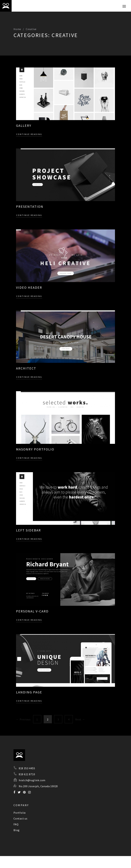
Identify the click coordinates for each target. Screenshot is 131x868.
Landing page (29, 692)
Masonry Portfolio (35, 449)
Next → (80, 719)
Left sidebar (28, 530)
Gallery (24, 125)
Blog (17, 830)
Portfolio (20, 813)
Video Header (29, 287)
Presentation (30, 206)
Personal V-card (32, 611)
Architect (26, 368)
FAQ (16, 824)
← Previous (23, 719)
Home (17, 29)
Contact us (20, 818)
